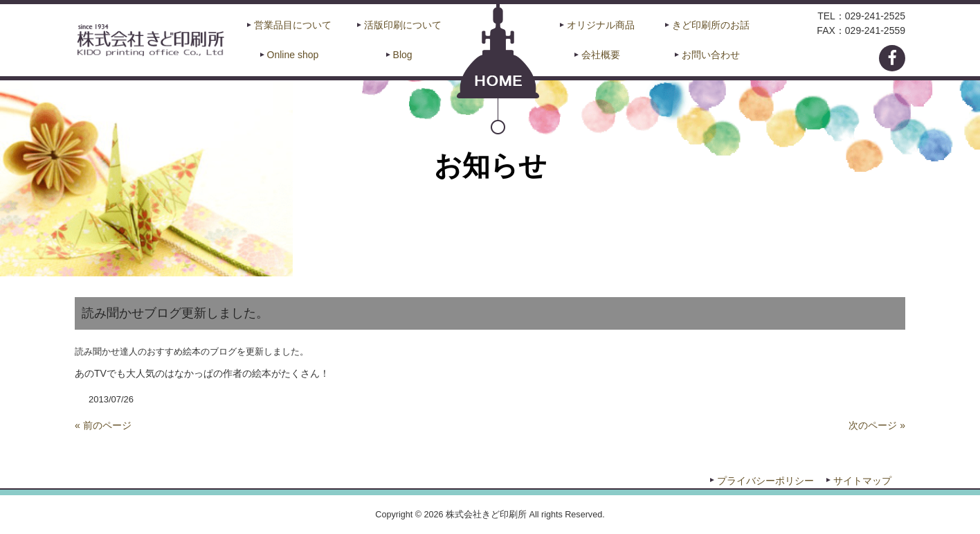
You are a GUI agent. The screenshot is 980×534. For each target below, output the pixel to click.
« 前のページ (103, 425)
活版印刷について (403, 25)
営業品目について (293, 25)
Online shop (293, 55)
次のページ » (877, 425)
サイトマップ (862, 481)
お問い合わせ (711, 55)
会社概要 (601, 55)
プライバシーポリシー (765, 481)
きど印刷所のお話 (711, 25)
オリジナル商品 (601, 25)
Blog (403, 55)
